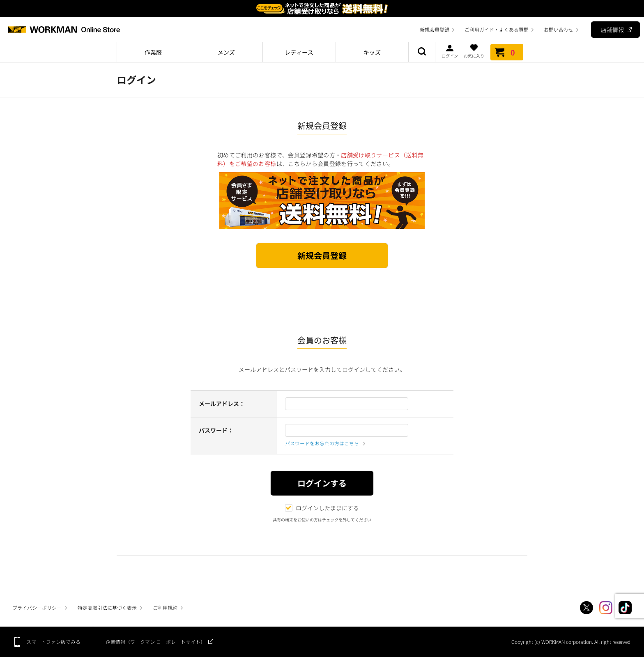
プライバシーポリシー (37, 607)
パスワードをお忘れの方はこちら (322, 443)
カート (507, 52)
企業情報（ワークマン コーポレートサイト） (155, 642)
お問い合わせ (559, 29)
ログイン (450, 51)
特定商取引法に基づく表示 (107, 607)
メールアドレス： (222, 403)
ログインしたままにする (322, 508)
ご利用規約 (165, 607)
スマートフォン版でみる (53, 642)
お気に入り (474, 51)
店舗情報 (612, 30)
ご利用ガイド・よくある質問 (497, 29)
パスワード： (216, 430)
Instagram (606, 608)
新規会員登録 (435, 29)
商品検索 (422, 52)
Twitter (586, 608)
